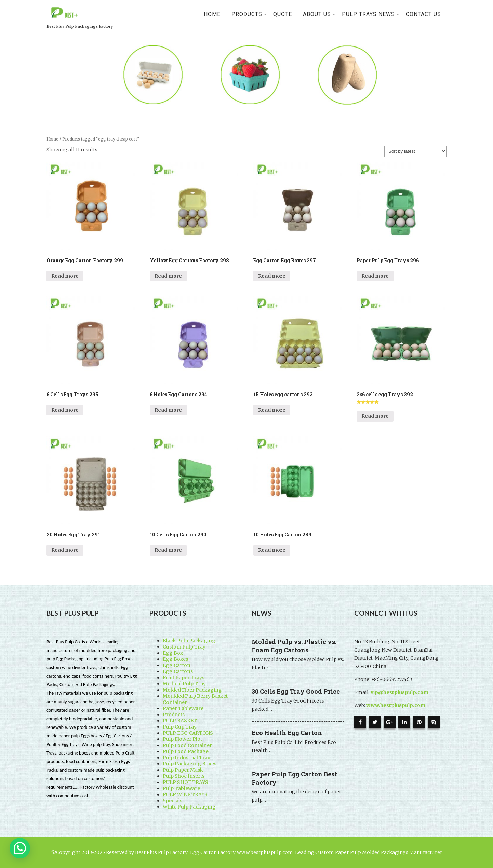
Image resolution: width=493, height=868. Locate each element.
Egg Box (173, 653)
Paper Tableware (183, 708)
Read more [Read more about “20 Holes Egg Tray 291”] (65, 550)
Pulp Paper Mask (183, 770)
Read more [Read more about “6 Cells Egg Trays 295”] (65, 410)
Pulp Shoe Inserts (184, 776)
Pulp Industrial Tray (186, 758)
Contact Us (423, 14)
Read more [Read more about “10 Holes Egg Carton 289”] (272, 550)
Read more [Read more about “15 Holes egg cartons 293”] (272, 410)
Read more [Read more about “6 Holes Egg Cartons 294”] (168, 410)
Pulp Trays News (371, 14)
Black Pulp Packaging (189, 641)
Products (174, 715)
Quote (283, 14)
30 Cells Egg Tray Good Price (296, 691)
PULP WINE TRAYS (185, 794)
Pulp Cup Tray (180, 727)
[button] (20, 848)
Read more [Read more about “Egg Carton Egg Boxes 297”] (272, 276)
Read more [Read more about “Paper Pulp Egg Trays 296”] (375, 276)
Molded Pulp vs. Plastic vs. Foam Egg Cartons (294, 646)
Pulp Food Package (186, 751)
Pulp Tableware (181, 788)
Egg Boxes (175, 659)
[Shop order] (415, 151)
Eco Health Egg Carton (287, 733)
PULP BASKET (180, 721)
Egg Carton (177, 665)
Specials (172, 801)
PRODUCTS (249, 14)
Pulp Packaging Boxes (190, 764)
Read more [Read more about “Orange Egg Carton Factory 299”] (65, 276)
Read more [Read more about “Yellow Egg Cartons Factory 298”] (168, 276)
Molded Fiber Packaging (192, 690)
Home (212, 14)
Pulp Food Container (187, 745)
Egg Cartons (178, 671)
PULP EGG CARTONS (188, 733)
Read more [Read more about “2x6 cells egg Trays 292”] (375, 416)
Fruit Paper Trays (184, 678)
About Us (319, 14)
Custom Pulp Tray (184, 647)
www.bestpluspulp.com (396, 705)
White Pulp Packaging (189, 807)
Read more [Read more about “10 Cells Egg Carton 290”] (168, 550)
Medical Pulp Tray (184, 684)
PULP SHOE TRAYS (185, 782)
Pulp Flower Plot (182, 739)
